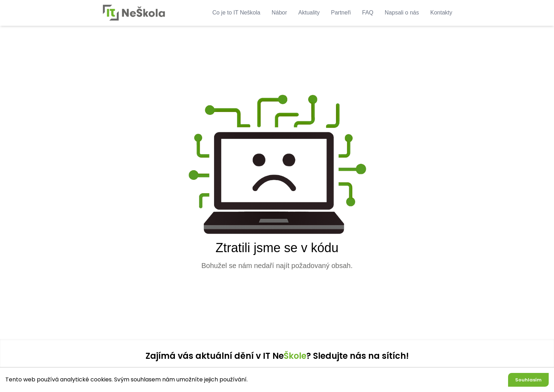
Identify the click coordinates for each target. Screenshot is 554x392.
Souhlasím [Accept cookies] (528, 380)
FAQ (368, 13)
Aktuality (309, 13)
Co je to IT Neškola (236, 13)
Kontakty (441, 13)
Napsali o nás (402, 13)
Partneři (341, 13)
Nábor (279, 13)
